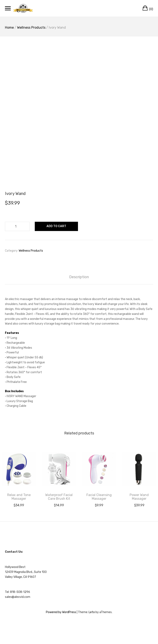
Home (9, 28)
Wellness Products (31, 28)
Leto (92, 612)
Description (79, 277)
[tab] (79, 277)
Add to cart (56, 226)
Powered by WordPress (61, 612)
